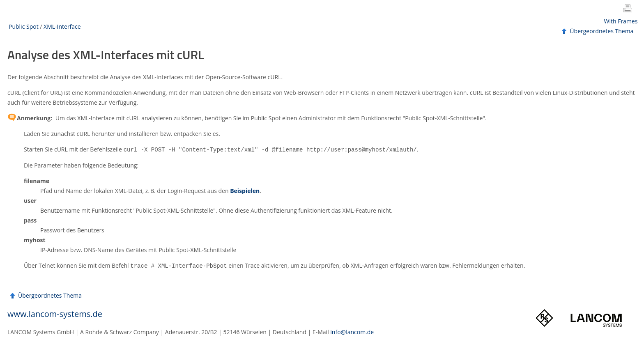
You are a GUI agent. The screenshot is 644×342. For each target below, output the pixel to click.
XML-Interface (62, 26)
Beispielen (245, 190)
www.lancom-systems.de (55, 313)
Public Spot (24, 26)
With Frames (621, 21)
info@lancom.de (352, 331)
